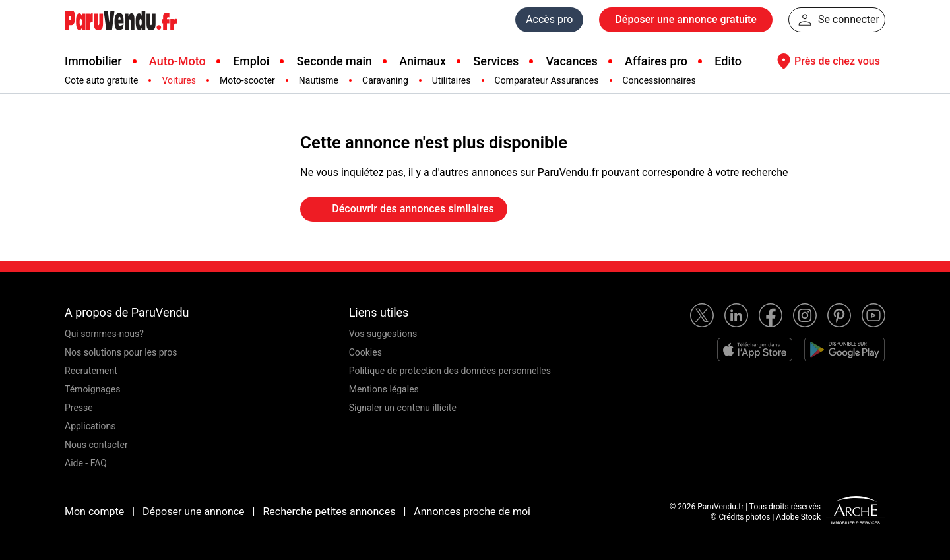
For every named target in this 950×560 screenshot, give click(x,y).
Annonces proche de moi (472, 512)
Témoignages (93, 389)
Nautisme (319, 80)
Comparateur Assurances (547, 80)
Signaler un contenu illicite (403, 408)
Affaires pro (656, 61)
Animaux (423, 61)
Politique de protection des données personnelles (450, 371)
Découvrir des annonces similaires (403, 209)
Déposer (685, 20)
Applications (90, 426)
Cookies (365, 352)
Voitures (179, 80)
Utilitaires (452, 80)
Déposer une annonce (194, 512)
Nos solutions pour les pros (121, 352)
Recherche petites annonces (329, 512)
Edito (728, 61)
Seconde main (334, 61)
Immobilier (93, 61)
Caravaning (385, 80)
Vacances (572, 61)
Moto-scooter (247, 80)
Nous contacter (96, 445)
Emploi (251, 61)
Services (496, 61)
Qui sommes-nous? (104, 334)
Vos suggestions (383, 334)
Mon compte (94, 512)
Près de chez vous (827, 61)
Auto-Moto (177, 61)
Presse (79, 408)
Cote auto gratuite (101, 80)
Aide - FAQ (86, 463)
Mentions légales (384, 389)
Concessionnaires (659, 80)
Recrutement (91, 371)
